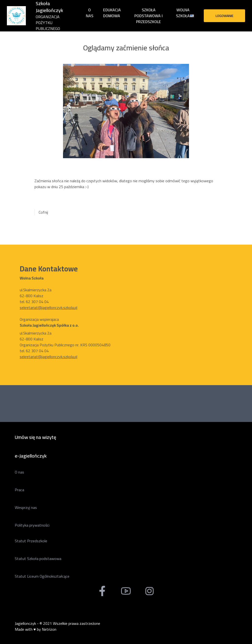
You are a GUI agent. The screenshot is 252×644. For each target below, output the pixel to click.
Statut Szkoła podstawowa (38, 559)
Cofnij (43, 212)
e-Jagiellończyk (31, 456)
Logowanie (224, 16)
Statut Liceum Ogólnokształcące (42, 576)
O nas (90, 13)
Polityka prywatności (32, 525)
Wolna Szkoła (183, 13)
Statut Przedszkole (31, 541)
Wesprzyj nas (26, 507)
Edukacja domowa (112, 13)
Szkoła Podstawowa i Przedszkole (149, 16)
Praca (19, 490)
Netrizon (49, 629)
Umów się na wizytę (35, 437)
